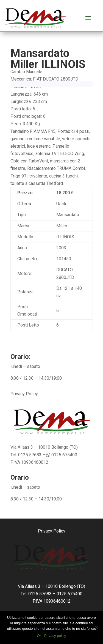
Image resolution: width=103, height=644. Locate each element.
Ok (39, 636)
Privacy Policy (24, 394)
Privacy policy (55, 636)
